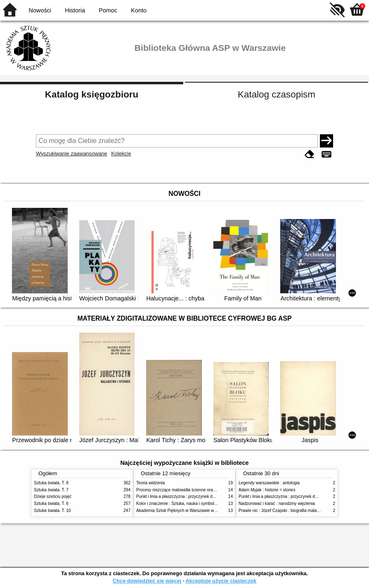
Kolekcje (121, 154)
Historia (75, 10)
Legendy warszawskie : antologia (269, 483)
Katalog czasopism (277, 94)
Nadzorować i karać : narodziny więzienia (277, 503)
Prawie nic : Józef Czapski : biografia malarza (280, 511)
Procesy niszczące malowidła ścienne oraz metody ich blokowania (197, 490)
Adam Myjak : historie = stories (267, 490)
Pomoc (108, 10)
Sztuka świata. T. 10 (52, 511)
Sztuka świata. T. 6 (51, 503)
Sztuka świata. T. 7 (51, 490)
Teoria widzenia (150, 483)
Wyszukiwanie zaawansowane (72, 154)
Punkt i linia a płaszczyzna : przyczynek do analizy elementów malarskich (204, 496)
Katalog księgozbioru (92, 94)
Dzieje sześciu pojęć (53, 496)
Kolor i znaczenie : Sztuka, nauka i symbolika (178, 503)
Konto (139, 10)
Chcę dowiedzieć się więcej (147, 581)
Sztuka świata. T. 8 (51, 483)
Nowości (40, 10)
